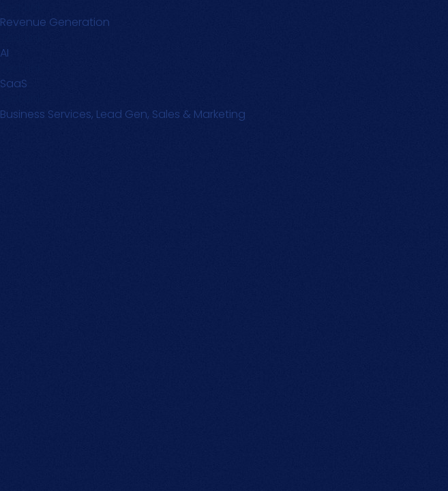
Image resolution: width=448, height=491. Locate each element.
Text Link (21, 38)
